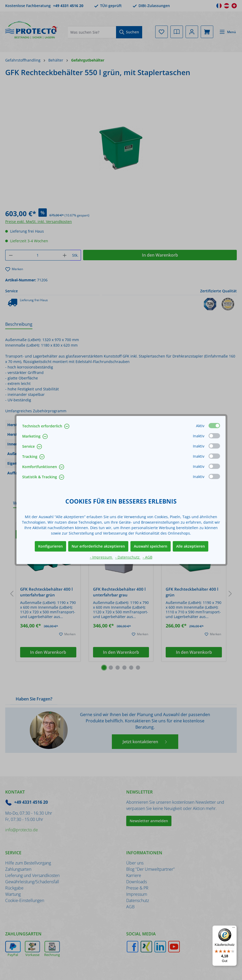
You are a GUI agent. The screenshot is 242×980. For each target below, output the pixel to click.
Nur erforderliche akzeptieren (98, 546)
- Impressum (102, 557)
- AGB (148, 557)
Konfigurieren (50, 546)
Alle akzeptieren (191, 546)
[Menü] (234, 929)
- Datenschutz (128, 557)
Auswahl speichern (151, 546)
